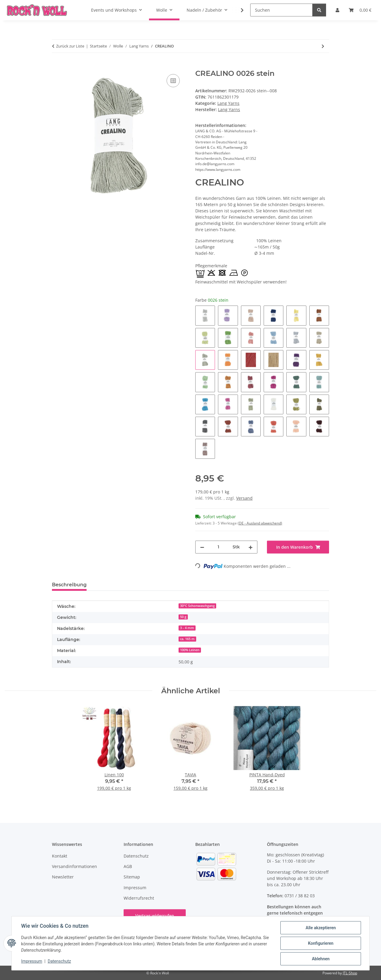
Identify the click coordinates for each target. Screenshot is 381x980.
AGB (128, 866)
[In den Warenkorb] (57, 66)
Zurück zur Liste (70, 46)
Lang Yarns (228, 103)
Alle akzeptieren (321, 928)
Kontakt (60, 856)
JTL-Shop (350, 973)
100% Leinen (190, 650)
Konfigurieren (321, 943)
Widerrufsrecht (139, 898)
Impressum (32, 961)
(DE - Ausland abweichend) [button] (260, 523)
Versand (244, 498)
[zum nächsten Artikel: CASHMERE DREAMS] (323, 46)
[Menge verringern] (202, 547)
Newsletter (63, 877)
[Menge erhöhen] (251, 547)
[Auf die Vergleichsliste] (173, 81)
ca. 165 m (187, 639)
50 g (183, 617)
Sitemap (132, 877)
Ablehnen (321, 959)
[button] (238, 10)
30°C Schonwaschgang (197, 606)
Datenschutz (59, 961)
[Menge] (218, 547)
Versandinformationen (74, 866)
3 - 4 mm (187, 628)
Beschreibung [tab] (69, 585)
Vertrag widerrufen (155, 916)
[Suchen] (281, 10)
